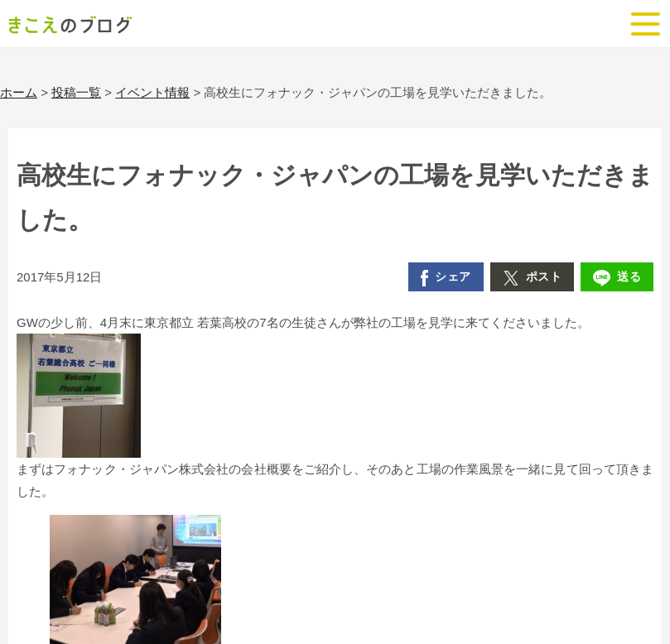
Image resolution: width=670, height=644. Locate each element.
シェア (446, 278)
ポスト (533, 278)
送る (617, 278)
